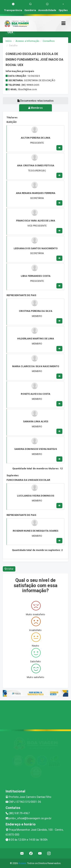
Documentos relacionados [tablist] (36, 101)
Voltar (9, 569)
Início (9, 41)
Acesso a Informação (27, 41)
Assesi (22, 863)
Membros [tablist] (36, 108)
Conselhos (49, 41)
